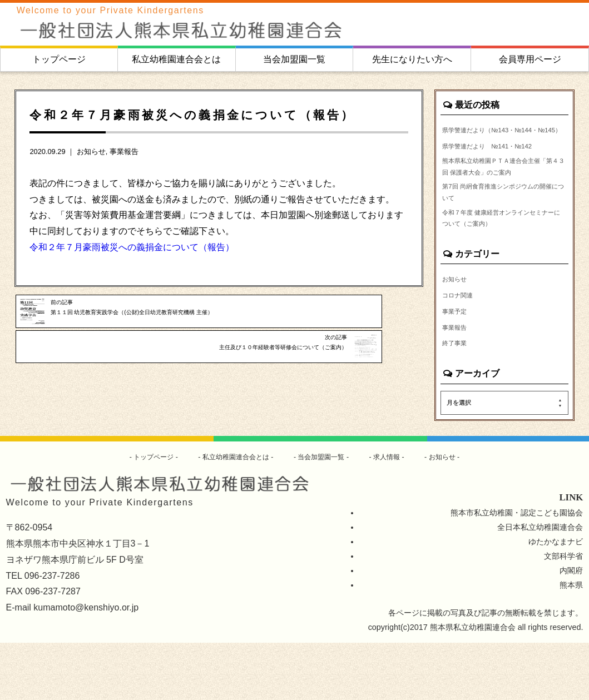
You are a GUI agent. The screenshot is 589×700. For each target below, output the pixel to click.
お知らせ (91, 152)
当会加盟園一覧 (294, 59)
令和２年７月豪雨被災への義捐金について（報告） (132, 247)
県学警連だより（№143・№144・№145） (503, 137)
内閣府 (571, 628)
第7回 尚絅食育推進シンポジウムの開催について (504, 232)
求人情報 (399, 513)
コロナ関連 (462, 346)
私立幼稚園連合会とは (176, 59)
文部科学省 (563, 613)
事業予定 (458, 364)
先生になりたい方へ (412, 59)
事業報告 (124, 152)
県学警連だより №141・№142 (499, 162)
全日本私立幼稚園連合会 (540, 584)
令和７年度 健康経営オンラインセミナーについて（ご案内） (502, 265)
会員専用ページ (530, 59)
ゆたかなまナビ (556, 599)
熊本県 (571, 642)
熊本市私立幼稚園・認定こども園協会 (517, 570)
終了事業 (458, 399)
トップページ (59, 59)
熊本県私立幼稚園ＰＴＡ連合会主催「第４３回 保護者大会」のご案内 (502, 193)
